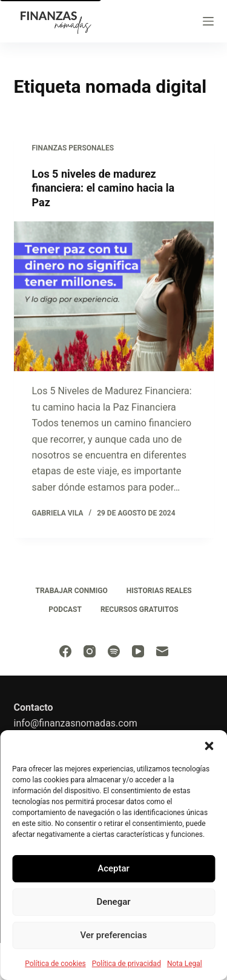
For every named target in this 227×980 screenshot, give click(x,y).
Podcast (65, 609)
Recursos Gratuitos (140, 609)
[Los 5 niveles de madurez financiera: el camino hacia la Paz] (114, 297)
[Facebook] (65, 651)
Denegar (113, 902)
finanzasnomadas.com (88, 723)
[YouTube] (138, 651)
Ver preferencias (113, 935)
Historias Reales (159, 591)
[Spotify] (114, 651)
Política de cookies (55, 964)
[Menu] (208, 21)
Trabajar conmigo (71, 591)
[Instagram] (90, 651)
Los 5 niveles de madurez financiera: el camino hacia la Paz (104, 188)
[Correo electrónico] (162, 651)
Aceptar (113, 868)
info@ (27, 723)
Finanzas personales (73, 148)
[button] (209, 745)
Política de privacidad (127, 964)
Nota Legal (185, 964)
